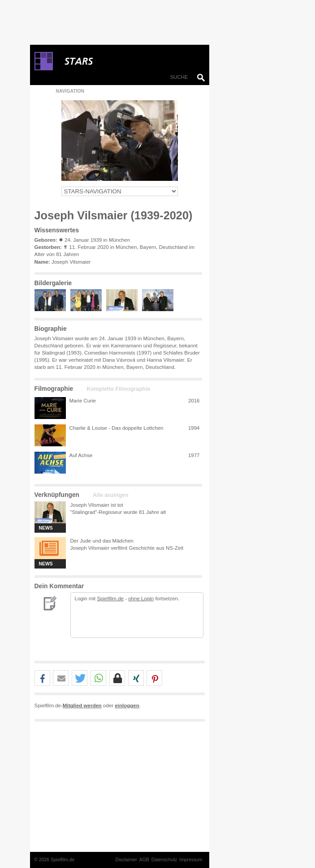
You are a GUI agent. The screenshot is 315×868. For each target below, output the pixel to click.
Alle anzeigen (110, 495)
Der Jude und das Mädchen (102, 541)
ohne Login (141, 599)
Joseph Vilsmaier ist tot (97, 505)
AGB (144, 860)
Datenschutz (164, 860)
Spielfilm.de (110, 599)
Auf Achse (81, 455)
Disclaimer (126, 860)
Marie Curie (83, 401)
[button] (42, 678)
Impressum (191, 860)
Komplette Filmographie (118, 389)
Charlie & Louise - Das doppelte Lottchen (117, 428)
